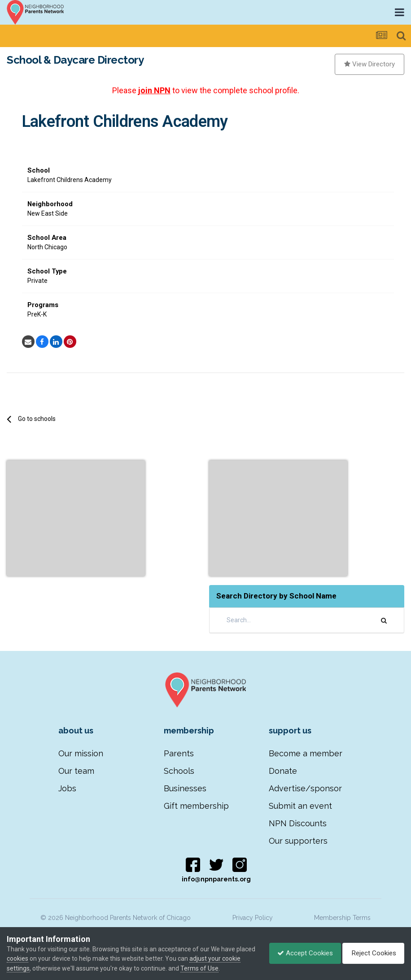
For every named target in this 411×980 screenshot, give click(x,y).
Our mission (81, 753)
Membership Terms (342, 918)
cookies (38, 958)
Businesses (185, 788)
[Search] (278, 620)
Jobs (67, 788)
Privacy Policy (253, 918)
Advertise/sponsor (305, 788)
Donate (283, 771)
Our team (76, 771)
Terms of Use (219, 968)
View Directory (369, 64)
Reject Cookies (372, 953)
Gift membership (196, 806)
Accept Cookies (301, 953)
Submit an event (300, 806)
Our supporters (298, 841)
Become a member (306, 753)
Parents (179, 753)
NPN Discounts (298, 823)
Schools (179, 771)
